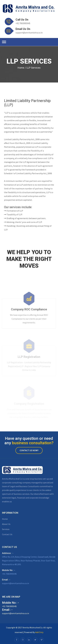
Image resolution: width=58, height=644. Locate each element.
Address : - (8, 553)
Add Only (39, 632)
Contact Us (7, 534)
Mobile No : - (9, 570)
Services (6, 529)
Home (21, 68)
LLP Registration (29, 357)
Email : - (6, 580)
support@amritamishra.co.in (29, 33)
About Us (6, 524)
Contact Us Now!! (29, 450)
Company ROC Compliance (29, 310)
